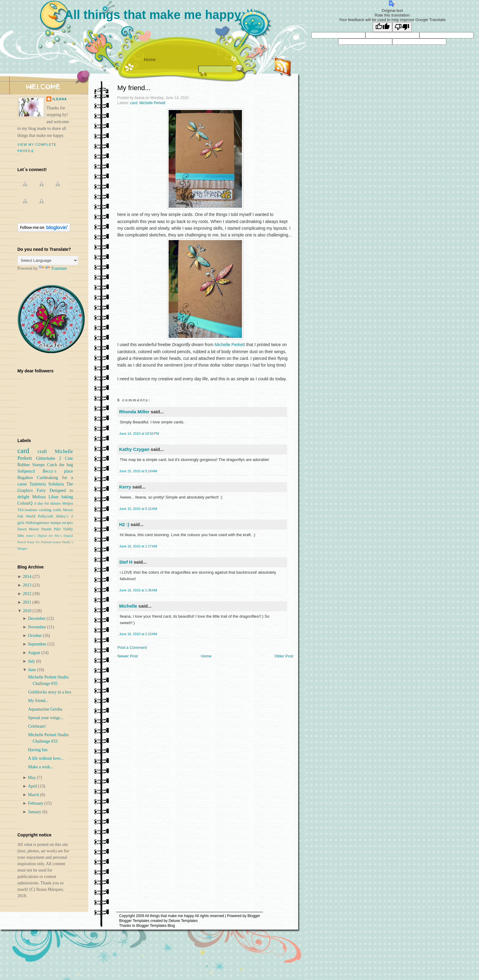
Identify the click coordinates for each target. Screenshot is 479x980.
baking (67, 497)
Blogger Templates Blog (156, 926)
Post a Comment (132, 647)
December (37, 618)
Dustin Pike (51, 529)
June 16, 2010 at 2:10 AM (138, 634)
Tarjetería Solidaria (46, 484)
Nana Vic (33, 542)
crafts (57, 510)
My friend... (134, 88)
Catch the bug (60, 465)
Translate (53, 268)
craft (42, 451)
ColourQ (25, 503)
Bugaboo (25, 478)
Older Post (284, 656)
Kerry (125, 487)
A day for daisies (47, 503)
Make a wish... (41, 767)
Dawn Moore (28, 529)
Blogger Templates (134, 921)
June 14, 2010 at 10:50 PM (139, 433)
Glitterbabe (46, 458)
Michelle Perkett (152, 103)
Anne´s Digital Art (40, 536)
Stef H (126, 562)
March (34, 795)
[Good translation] (382, 27)
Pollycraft (46, 516)
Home (150, 60)
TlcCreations (27, 510)
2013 (28, 585)
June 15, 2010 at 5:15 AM (138, 509)
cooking (45, 510)
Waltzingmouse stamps (43, 523)
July (32, 661)
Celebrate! (37, 726)
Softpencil (26, 471)
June (33, 670)
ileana (60, 99)
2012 (28, 594)
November (38, 627)
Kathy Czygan (134, 449)
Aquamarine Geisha (45, 709)
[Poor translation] (402, 27)
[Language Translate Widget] (48, 260)
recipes (68, 523)
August (35, 653)
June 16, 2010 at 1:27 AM (138, 546)
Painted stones (51, 542)
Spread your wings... (46, 718)
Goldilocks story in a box (50, 692)
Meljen (68, 503)
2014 (28, 577)
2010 (28, 611)
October (36, 636)
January (35, 812)
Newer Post (128, 656)
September (38, 644)
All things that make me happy (153, 15)
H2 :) (124, 524)
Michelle (128, 606)
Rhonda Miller (134, 412)
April (33, 786)
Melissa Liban (45, 497)
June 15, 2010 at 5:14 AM (138, 471)
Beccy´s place (58, 471)
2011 (28, 602)
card (134, 103)
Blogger (254, 916)
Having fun (38, 750)
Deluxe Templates (183, 921)
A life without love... (46, 758)
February (36, 803)
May (33, 778)
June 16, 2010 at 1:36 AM (138, 590)
